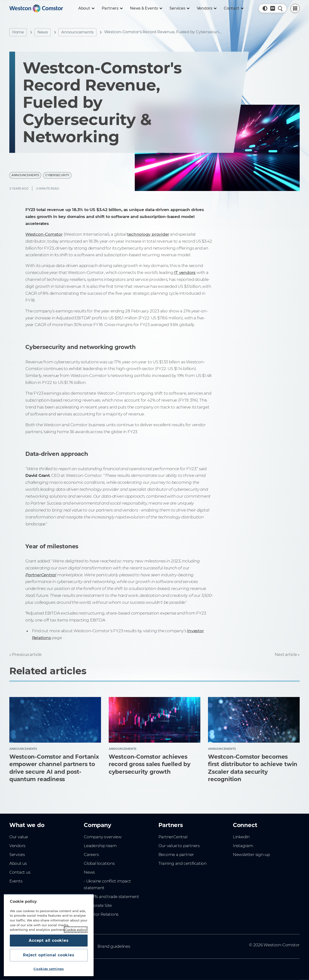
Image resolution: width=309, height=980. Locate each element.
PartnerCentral (173, 837)
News (43, 32)
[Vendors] (207, 8)
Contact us (20, 872)
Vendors (17, 846)
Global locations (99, 863)
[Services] (179, 8)
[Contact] (233, 8)
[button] (265, 8)
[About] (86, 8)
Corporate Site (98, 905)
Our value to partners (179, 846)
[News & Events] (146, 8)
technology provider (148, 234)
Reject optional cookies (49, 955)
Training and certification (183, 863)
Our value (19, 837)
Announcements (77, 32)
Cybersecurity (57, 175)
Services (17, 855)
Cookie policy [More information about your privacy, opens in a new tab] (76, 930)
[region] (49, 935)
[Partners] (112, 8)
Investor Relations (101, 914)
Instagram (243, 846)
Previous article (27, 654)
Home (18, 32)
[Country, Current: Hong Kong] (273, 8)
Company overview (103, 837)
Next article (286, 654)
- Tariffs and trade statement (111, 897)
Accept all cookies (49, 940)
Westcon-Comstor (44, 234)
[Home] (36, 8)
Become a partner (176, 855)
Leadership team (100, 846)
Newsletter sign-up (251, 855)
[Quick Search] (280, 8)
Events (16, 881)
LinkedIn (241, 837)
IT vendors (185, 272)
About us (18, 863)
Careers (91, 855)
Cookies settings (49, 969)
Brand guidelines (114, 946)
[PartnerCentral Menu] (295, 8)
